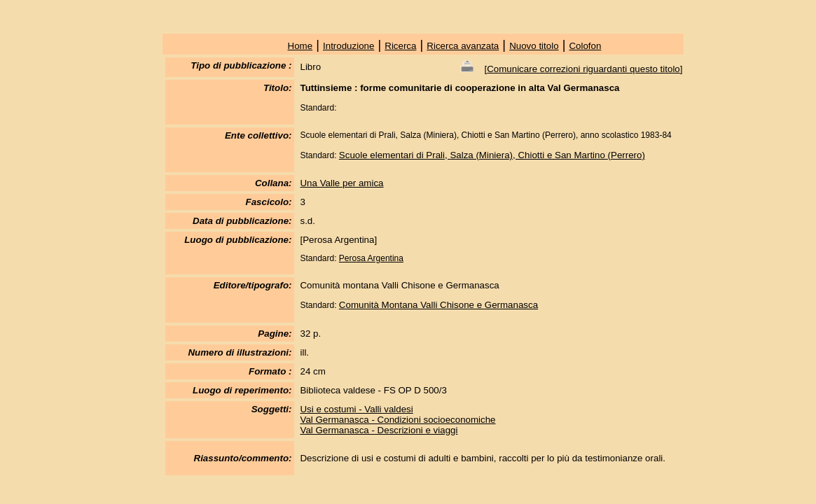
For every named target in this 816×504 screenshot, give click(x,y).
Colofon (585, 46)
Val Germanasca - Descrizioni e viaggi (379, 430)
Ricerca (400, 46)
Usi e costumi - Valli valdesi (356, 409)
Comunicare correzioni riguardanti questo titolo (583, 69)
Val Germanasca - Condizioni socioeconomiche (397, 420)
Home (300, 46)
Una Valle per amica (341, 183)
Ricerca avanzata (463, 46)
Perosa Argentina (371, 258)
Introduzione (348, 46)
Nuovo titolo (534, 46)
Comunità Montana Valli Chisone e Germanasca (438, 305)
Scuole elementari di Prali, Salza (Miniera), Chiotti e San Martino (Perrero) (492, 155)
